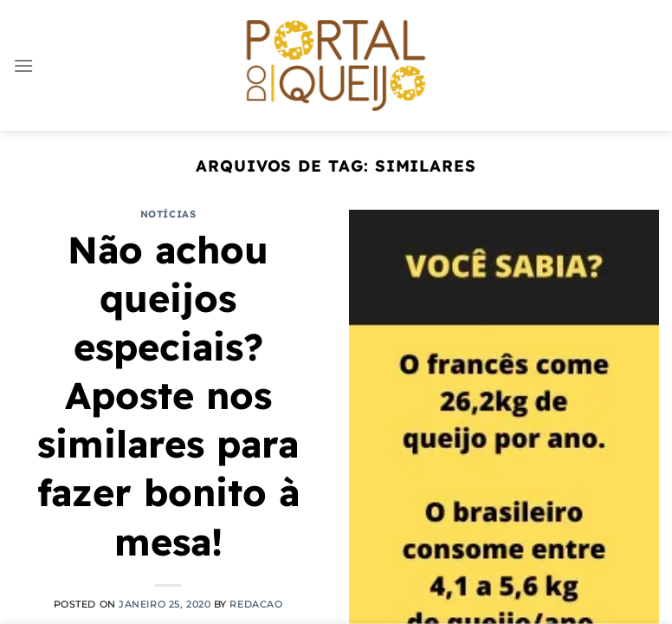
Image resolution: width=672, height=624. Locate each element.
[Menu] (23, 65)
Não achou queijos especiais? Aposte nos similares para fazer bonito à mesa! (168, 396)
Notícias (168, 214)
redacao (256, 604)
